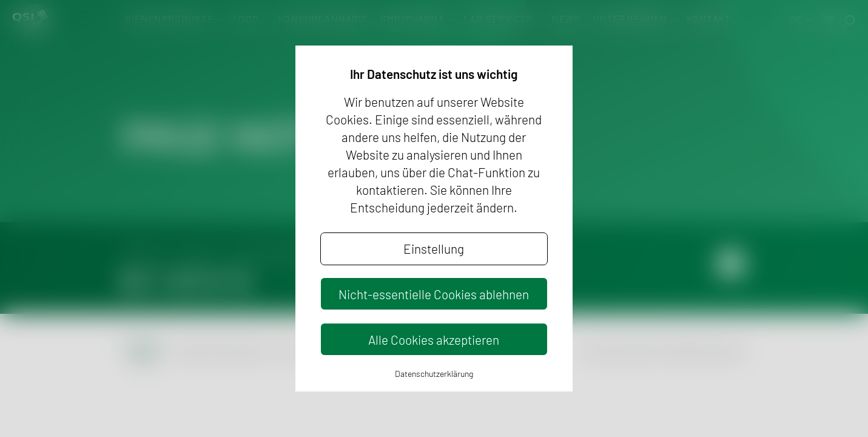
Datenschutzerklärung (434, 374)
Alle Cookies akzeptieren (434, 340)
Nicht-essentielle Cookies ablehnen (434, 294)
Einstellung (434, 249)
